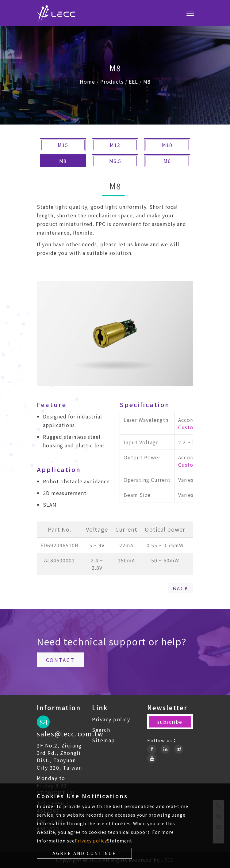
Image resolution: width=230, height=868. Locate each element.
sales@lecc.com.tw (70, 733)
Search (101, 730)
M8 (147, 81)
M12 (115, 145)
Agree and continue (84, 853)
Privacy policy (111, 719)
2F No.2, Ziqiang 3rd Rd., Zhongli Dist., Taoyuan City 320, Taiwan (59, 756)
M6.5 (115, 161)
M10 (167, 145)
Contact (60, 660)
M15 (63, 145)
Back (181, 588)
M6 (167, 161)
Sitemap (103, 740)
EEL (133, 81)
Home (87, 81)
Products (112, 81)
